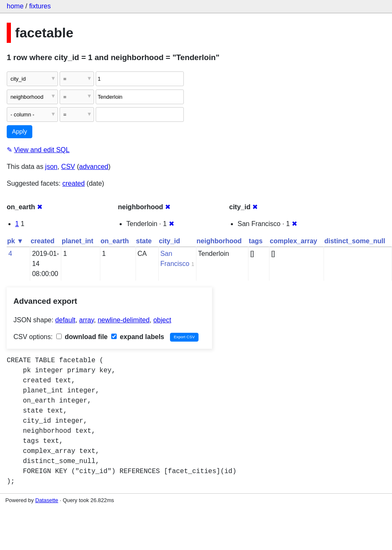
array (87, 320)
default (65, 320)
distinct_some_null (355, 241)
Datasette (47, 500)
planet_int (78, 241)
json (51, 167)
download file (82, 337)
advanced (94, 167)
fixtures (40, 6)
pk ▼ (15, 241)
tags (256, 241)
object (162, 320)
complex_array (294, 241)
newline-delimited (124, 320)
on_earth (115, 241)
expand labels (138, 337)
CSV (68, 167)
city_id (169, 241)
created (74, 183)
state (144, 241)
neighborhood (219, 241)
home (15, 6)
